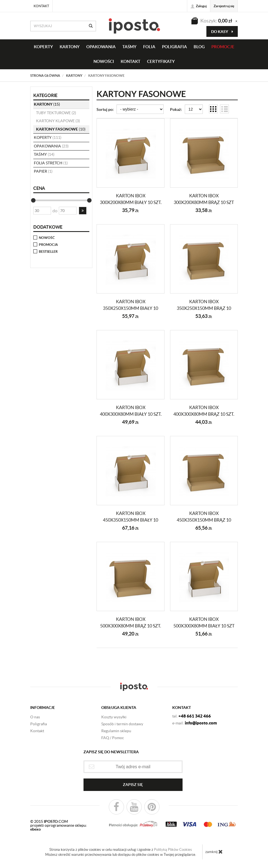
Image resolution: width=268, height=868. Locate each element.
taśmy (129, 47)
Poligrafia (175, 47)
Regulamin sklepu (116, 731)
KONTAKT (131, 61)
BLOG (199, 47)
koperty (48, 137)
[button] (83, 211)
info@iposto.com (201, 723)
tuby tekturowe (56, 113)
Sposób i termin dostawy (122, 724)
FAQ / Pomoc (113, 738)
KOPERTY (43, 47)
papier (43, 171)
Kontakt (41, 6)
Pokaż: (176, 109)
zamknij (214, 852)
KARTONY (70, 47)
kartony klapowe (58, 121)
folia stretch (51, 163)
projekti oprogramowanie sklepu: (59, 827)
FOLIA (149, 47)
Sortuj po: (105, 109)
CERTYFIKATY (161, 61)
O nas (35, 717)
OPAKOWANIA (101, 47)
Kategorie (45, 95)
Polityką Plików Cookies (173, 850)
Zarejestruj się (224, 6)
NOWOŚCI (104, 61)
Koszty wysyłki (114, 717)
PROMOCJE (223, 47)
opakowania (51, 146)
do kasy (222, 32)
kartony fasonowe (61, 129)
